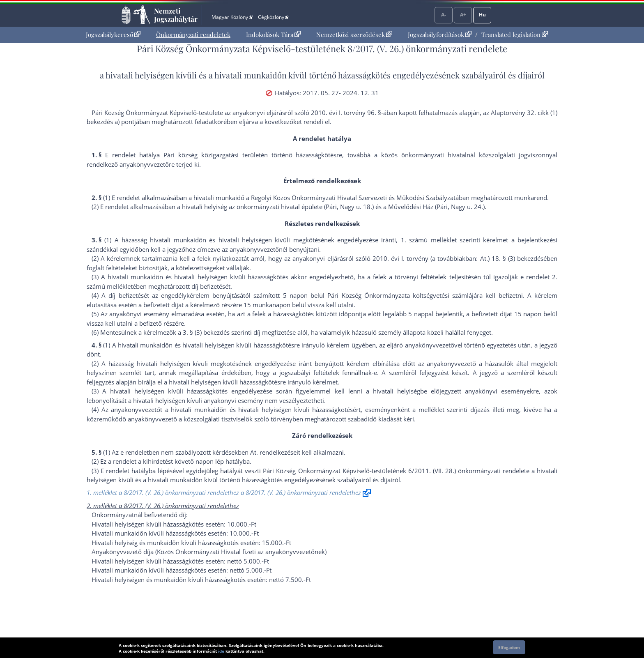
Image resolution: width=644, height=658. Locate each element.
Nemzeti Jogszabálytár (176, 15)
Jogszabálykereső (113, 35)
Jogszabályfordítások (440, 35)
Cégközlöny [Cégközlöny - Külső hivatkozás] (274, 17)
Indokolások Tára (273, 35)
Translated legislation (515, 35)
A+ (463, 15)
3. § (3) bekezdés (206, 332)
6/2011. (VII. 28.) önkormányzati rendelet (467, 471)
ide (221, 651)
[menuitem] (113, 35)
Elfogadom (509, 647)
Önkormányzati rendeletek (193, 35)
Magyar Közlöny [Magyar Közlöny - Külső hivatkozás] (232, 17)
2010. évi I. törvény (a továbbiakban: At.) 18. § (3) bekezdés (458, 258)
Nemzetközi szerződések (354, 35)
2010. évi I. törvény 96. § (346, 113)
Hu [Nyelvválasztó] (482, 15)
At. (254, 452)
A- (444, 15)
